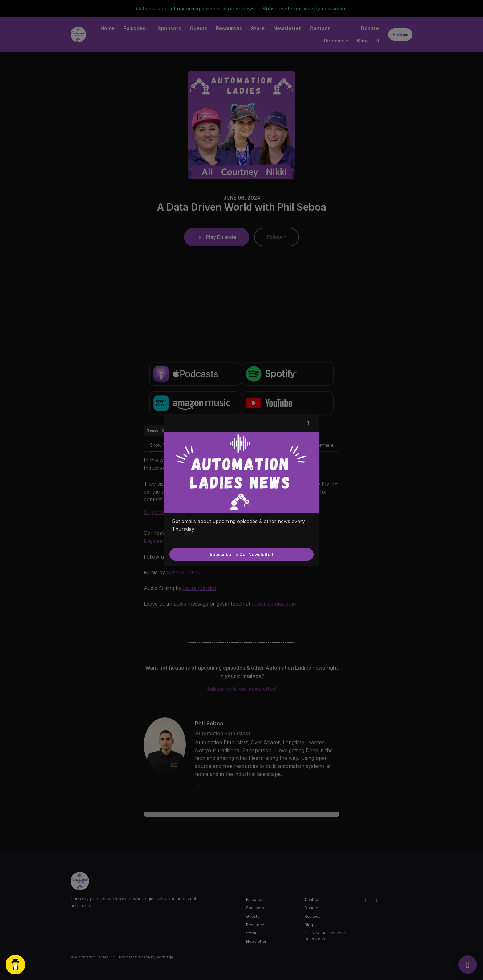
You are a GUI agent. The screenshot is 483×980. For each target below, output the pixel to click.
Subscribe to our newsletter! (241, 554)
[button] (308, 423)
